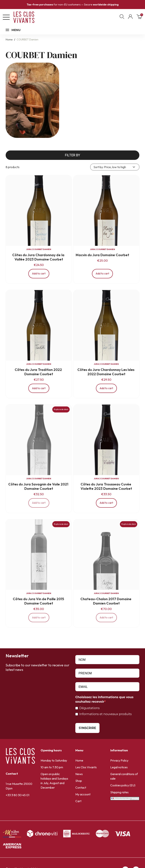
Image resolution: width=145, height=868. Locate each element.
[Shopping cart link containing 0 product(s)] (139, 18)
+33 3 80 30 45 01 (17, 795)
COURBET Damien (42, 249)
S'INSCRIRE (87, 728)
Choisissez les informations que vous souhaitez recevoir (104, 699)
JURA (29, 249)
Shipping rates (119, 792)
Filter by (73, 155)
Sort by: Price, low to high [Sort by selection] (115, 167)
